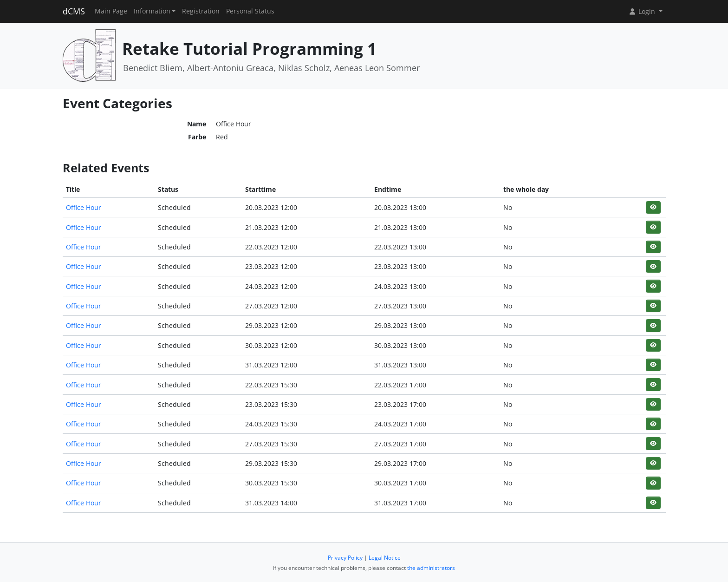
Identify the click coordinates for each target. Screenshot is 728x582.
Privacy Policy (345, 558)
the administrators (431, 568)
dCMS (74, 11)
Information (152, 11)
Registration (201, 11)
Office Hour (84, 207)
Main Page (111, 11)
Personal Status (250, 11)
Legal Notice (385, 558)
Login (643, 11)
